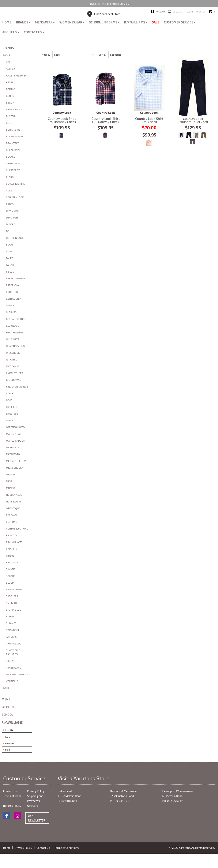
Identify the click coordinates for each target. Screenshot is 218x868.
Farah (10, 279)
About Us (11, 46)
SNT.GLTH (12, 617)
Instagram (178, 12)
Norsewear (14, 516)
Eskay (10, 259)
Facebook (160, 12)
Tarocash (12, 651)
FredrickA (13, 299)
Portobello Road (17, 543)
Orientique (13, 523)
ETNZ (9, 266)
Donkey (192, 156)
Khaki (196, 149)
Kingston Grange (17, 401)
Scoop (10, 597)
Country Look (15, 212)
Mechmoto (13, 468)
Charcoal (189, 149)
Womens (9, 721)
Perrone (12, 536)
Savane (11, 583)
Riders (10, 570)
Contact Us (34, 46)
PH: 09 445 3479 (120, 815)
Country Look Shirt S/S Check (149, 102)
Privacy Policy (36, 805)
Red (105, 149)
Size (7, 764)
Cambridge (13, 178)
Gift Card (33, 820)
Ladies (7, 702)
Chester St (13, 184)
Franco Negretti (17, 293)
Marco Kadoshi (16, 455)
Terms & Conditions (67, 862)
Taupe (204, 149)
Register (201, 12)
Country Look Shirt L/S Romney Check (62, 102)
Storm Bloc (14, 624)
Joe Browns (14, 394)
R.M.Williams (136, 36)
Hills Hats (13, 353)
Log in (190, 12)
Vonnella (12, 695)
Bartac (11, 103)
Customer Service (180, 36)
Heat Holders (15, 347)
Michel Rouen (15, 482)
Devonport (123, 19)
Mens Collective (17, 475)
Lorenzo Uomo (16, 441)
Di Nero (11, 239)
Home (7, 36)
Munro (11, 502)
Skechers (12, 610)
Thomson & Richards (13, 666)
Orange (149, 157)
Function (12, 306)
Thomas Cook (15, 658)
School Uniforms (104, 36)
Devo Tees (12, 232)
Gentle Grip (14, 313)
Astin (10, 97)
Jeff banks (13, 381)
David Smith (14, 225)
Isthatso (12, 374)
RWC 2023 (12, 577)
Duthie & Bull (15, 252)
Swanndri (13, 644)
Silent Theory (15, 604)
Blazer (11, 130)
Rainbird (12, 563)
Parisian (11, 529)
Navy (61, 149)
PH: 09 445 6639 (173, 815)
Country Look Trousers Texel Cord (193, 102)
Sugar (10, 631)
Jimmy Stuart (15, 387)
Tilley (10, 675)
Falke (10, 272)
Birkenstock (14, 124)
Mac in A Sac (14, 448)
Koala (10, 408)
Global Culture (16, 333)
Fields (10, 286)
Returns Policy (12, 820)
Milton (11, 489)
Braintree (13, 157)
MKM (9, 495)
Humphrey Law (16, 360)
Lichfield (12, 421)
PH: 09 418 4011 (67, 815)
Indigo (181, 149)
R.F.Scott (12, 550)
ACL (8, 76)
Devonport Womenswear (178, 805)
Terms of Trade (12, 810)
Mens (7, 70)
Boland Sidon (15, 151)
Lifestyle (12, 428)
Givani (10, 320)
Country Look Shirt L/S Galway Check (106, 102)
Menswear (45, 36)
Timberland (14, 682)
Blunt (10, 137)
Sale (156, 36)
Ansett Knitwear (17, 90)
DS (8, 245)
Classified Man (16, 198)
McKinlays (13, 462)
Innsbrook (13, 367)
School (8, 729)
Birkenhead (102, 19)
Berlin (10, 117)
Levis (9, 414)
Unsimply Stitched (18, 689)
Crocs (10, 218)
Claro (10, 191)
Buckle (11, 171)
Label (8, 751)
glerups (11, 326)
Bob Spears (13, 144)
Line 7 (10, 435)
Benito (10, 110)
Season (9, 757)
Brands (23, 36)
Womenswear (72, 36)
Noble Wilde (14, 509)
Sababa (11, 590)
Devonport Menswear (124, 805)
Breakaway (13, 164)
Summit (11, 637)
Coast (10, 205)
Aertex (11, 83)
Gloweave (13, 340)
